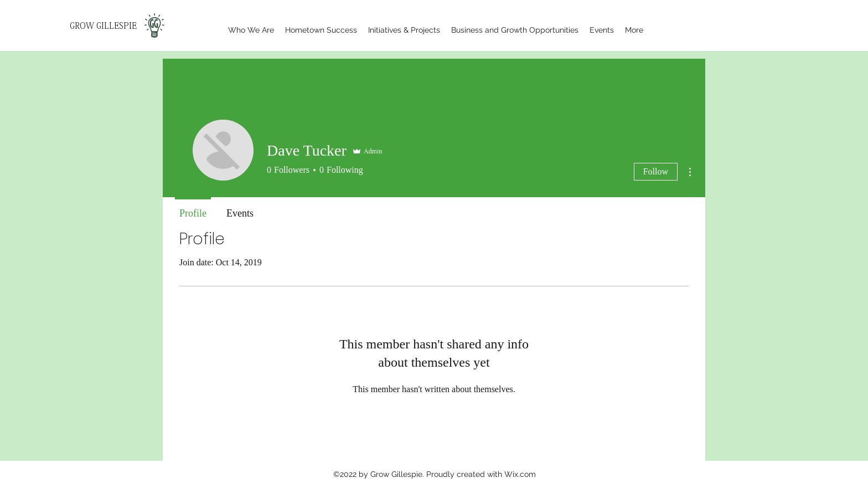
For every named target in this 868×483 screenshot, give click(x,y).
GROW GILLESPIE (103, 26)
